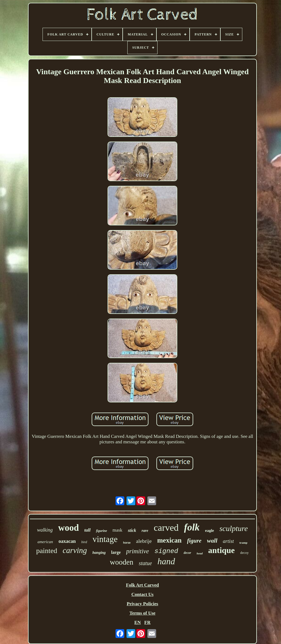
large (116, 552)
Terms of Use (143, 613)
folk (192, 527)
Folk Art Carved (142, 585)
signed (166, 551)
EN (137, 622)
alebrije (144, 541)
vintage (105, 539)
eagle (209, 530)
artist (228, 541)
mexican (169, 540)
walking (45, 530)
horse (127, 543)
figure (194, 541)
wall (212, 541)
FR (147, 622)
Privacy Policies (143, 604)
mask (117, 530)
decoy (244, 553)
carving (75, 550)
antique (222, 550)
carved (166, 528)
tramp (243, 543)
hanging (99, 553)
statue (145, 563)
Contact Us (143, 594)
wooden (121, 562)
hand (166, 561)
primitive (138, 551)
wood (68, 528)
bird (84, 542)
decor (187, 553)
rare (145, 531)
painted (47, 551)
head (200, 553)
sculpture (234, 528)
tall (87, 530)
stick (132, 530)
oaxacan (67, 541)
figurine (102, 531)
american (45, 542)
